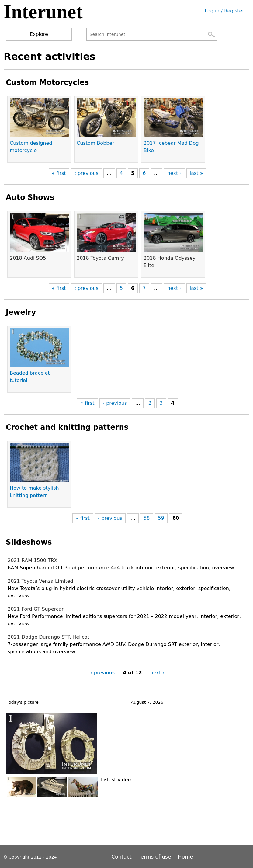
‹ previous (86, 173)
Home (185, 857)
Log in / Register (224, 11)
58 (147, 518)
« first (59, 173)
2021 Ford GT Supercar (36, 609)
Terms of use (155, 857)
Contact (123, 857)
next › (174, 173)
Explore (39, 34)
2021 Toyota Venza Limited (40, 581)
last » (196, 173)
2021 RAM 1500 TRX (33, 560)
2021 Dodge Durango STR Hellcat (49, 637)
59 (161, 518)
